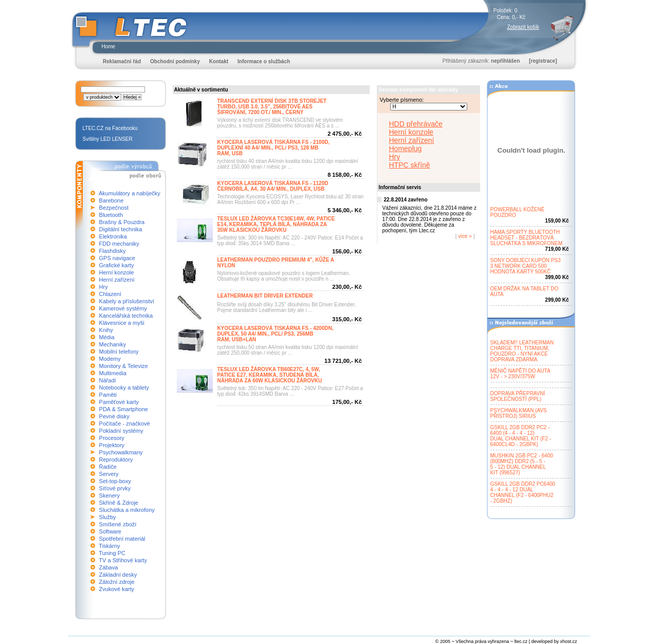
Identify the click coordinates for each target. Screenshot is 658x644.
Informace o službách (264, 61)
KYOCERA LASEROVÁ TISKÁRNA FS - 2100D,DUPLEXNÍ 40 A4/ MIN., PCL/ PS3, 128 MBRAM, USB (274, 148)
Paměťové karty (119, 402)
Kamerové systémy (123, 308)
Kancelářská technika (126, 316)
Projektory (112, 445)
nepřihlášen (505, 61)
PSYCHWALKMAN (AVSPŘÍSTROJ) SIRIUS (519, 413)
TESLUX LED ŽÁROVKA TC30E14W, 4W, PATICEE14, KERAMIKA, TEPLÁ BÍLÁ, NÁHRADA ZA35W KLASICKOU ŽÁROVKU (276, 224)
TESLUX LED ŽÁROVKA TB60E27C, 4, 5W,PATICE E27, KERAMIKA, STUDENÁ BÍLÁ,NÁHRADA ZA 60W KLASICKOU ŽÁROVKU (270, 375)
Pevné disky (114, 416)
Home (109, 47)
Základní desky (118, 575)
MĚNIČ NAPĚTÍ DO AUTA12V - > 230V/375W (520, 374)
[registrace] (543, 61)
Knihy (106, 330)
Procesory (112, 438)
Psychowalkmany (121, 452)
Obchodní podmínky (175, 61)
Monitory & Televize (124, 366)
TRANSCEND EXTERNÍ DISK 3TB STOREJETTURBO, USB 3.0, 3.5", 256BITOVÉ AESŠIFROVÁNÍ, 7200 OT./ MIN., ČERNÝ (272, 107)
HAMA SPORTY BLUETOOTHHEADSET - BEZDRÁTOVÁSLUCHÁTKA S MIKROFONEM (527, 238)
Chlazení (110, 294)
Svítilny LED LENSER (108, 139)
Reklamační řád (122, 61)
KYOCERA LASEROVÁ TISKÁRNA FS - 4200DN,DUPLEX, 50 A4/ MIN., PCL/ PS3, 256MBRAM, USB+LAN (276, 334)
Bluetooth (111, 215)
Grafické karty (117, 265)
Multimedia (113, 373)
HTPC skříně (410, 165)
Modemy (110, 359)
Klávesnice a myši (122, 323)
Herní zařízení (117, 280)
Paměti (108, 395)
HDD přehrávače (416, 124)
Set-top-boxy (115, 481)
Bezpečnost (114, 208)
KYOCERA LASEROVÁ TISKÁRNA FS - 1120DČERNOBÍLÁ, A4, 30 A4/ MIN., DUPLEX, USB (273, 186)
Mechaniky (113, 344)
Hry (104, 287)
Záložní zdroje (117, 582)
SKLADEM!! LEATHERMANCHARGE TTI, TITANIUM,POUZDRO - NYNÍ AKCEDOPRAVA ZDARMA (522, 351)
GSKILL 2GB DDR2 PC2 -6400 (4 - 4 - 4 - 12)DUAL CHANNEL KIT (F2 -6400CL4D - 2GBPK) (521, 436)
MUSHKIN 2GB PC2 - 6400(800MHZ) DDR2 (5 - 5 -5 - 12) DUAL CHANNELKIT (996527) (522, 464)
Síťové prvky (115, 488)
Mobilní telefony (119, 352)
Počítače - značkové (125, 424)
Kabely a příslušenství (127, 301)
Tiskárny (109, 546)
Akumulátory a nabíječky (130, 193)
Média (107, 337)
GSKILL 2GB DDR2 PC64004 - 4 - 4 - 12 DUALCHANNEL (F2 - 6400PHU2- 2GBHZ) (523, 492)
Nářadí (108, 380)
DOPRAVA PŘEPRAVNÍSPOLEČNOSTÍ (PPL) (518, 396)
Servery (109, 474)
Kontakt (219, 61)
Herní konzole (117, 272)
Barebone (112, 200)
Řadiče (108, 467)
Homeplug (406, 149)
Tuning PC (112, 553)
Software (110, 531)
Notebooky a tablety (124, 388)
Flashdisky (113, 251)
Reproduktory (116, 459)
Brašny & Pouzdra (122, 222)
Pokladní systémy (121, 431)
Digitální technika (121, 229)
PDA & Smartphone (124, 409)
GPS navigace (117, 258)
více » (465, 236)
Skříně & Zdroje (119, 503)
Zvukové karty (117, 589)
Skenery (109, 495)
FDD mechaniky (119, 244)
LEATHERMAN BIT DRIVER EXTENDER (265, 296)
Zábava (109, 567)
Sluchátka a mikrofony (127, 510)
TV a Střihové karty (123, 560)
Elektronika (113, 236)
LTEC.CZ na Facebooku (110, 128)
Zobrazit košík (523, 27)
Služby (108, 517)
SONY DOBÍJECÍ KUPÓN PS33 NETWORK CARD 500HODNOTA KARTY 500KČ (526, 266)
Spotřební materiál (122, 539)
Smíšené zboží (118, 524)
